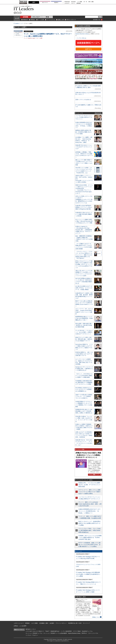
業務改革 (25, 20)
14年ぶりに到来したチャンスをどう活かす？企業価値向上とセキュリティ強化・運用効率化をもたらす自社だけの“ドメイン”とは (84, 200)
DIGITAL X (84, 633)
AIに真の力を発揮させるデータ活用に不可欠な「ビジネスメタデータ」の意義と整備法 (84, 288)
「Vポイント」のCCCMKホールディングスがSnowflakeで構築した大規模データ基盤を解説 (84, 376)
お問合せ (16, 626)
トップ (17, 18)
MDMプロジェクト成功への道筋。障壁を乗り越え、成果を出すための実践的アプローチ (84, 339)
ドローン (73, 3)
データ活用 (41, 20)
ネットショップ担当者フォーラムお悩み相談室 (55, 633)
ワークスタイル (51, 20)
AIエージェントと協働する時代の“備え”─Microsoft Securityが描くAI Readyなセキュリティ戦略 (84, 221)
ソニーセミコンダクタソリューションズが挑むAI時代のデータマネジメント (84, 117)
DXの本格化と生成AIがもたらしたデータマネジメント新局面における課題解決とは (84, 389)
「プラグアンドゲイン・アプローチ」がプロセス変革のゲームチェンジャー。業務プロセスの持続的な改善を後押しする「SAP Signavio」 (84, 255)
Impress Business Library (82, 34)
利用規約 (27, 623)
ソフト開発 (80, 2)
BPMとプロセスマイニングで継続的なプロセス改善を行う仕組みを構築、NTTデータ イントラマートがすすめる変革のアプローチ (84, 264)
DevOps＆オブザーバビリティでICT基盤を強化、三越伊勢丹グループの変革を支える (84, 369)
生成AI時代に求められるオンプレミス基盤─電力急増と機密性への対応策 (84, 214)
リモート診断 (39, 38)
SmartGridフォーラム (87, 631)
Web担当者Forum (55, 631)
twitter (15, 13)
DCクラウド (45, 2)
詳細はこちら (96, 617)
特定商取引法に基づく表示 (75, 623)
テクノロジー (36, 17)
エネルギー (67, 3)
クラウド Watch (77, 631)
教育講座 (79, 3)
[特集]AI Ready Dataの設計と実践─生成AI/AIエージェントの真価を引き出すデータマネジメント (88, 455)
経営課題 (26, 17)
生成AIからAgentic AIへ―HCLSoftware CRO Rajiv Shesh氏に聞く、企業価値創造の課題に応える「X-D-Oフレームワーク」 (84, 230)
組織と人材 (61, 20)
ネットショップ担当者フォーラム (34, 633)
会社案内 (52, 623)
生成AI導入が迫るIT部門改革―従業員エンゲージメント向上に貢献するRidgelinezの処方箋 (84, 207)
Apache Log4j (31, 38)
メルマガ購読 (34, 623)
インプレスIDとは (81, 38)
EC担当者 (73, 2)
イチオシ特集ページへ (94, 475)
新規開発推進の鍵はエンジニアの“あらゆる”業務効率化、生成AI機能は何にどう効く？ (84, 318)
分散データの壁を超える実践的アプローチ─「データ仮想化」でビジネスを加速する (84, 396)
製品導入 (56, 2)
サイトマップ (86, 623)
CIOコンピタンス (71, 20)
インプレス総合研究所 (66, 631)
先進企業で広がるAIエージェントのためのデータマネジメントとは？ (84, 147)
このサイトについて (19, 623)
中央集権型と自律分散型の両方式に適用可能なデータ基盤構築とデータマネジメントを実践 (84, 382)
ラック (25, 38)
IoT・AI (85, 2)
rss (20, 13)
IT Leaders (24, 9)
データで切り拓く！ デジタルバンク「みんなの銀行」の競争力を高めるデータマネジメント (84, 332)
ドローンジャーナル (93, 633)
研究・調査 (91, 2)
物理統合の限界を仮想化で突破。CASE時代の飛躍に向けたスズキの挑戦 (84, 132)
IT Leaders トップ (18, 23)
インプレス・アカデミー (32, 635)
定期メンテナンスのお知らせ (83, 100)
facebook (18, 13)
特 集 (47, 17)
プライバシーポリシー (61, 623)
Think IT (47, 631)
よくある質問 (23, 626)
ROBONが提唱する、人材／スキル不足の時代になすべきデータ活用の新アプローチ (84, 354)
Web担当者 (67, 2)
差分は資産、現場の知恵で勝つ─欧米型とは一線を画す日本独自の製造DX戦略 (84, 325)
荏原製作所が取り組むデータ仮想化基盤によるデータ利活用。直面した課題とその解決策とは (84, 411)
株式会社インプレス (31, 629)
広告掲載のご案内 (44, 623)
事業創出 (33, 20)
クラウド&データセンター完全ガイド (35, 631)
